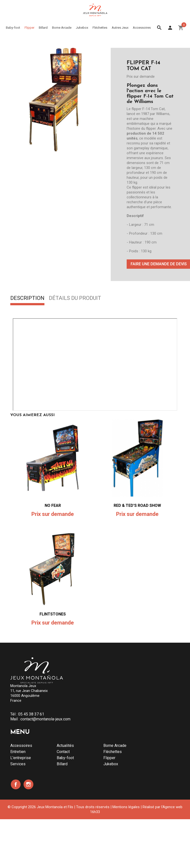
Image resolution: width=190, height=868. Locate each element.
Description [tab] (27, 298)
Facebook (16, 784)
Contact (63, 752)
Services (18, 764)
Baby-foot (65, 758)
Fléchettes (113, 752)
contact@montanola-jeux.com (45, 719)
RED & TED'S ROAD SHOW (137, 505)
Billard (62, 764)
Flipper (109, 758)
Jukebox (111, 764)
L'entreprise (21, 758)
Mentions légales (126, 807)
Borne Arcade (115, 746)
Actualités (65, 746)
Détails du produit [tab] (75, 298)
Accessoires (21, 746)
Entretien (18, 752)
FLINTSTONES (53, 614)
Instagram (28, 784)
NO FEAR (53, 505)
